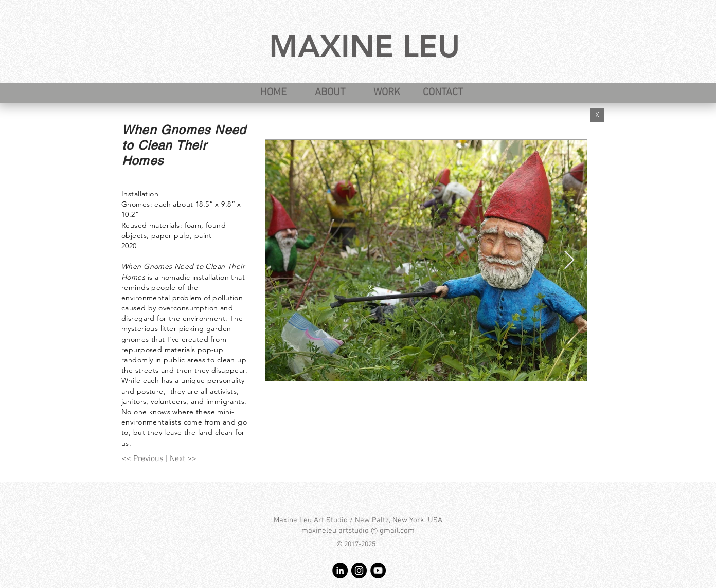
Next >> (183, 459)
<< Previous (143, 459)
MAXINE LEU (364, 46)
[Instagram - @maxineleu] (359, 571)
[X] (597, 115)
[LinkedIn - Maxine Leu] (340, 571)
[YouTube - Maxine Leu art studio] (378, 571)
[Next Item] (569, 260)
